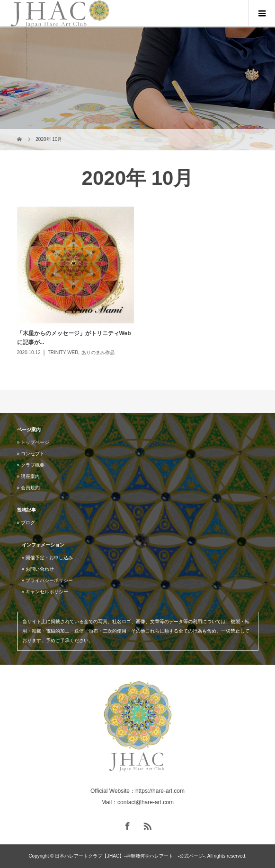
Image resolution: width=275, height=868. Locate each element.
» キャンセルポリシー (45, 592)
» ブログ (26, 523)
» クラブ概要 (31, 465)
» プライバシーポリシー (47, 580)
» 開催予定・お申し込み (47, 558)
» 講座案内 (28, 476)
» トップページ (33, 442)
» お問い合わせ (38, 569)
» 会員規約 (28, 488)
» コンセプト (31, 454)
